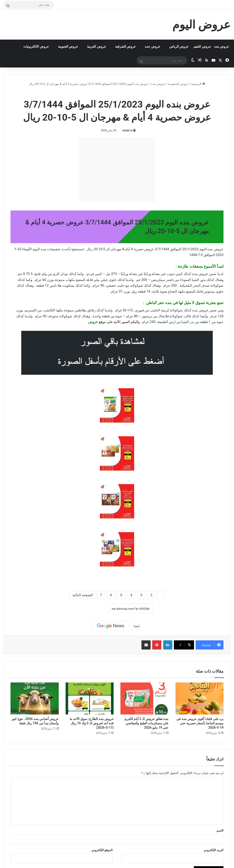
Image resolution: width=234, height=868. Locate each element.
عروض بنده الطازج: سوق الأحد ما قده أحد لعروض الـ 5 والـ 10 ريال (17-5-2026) (92, 723)
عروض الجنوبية (68, 46)
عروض (93, 322)
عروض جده (152, 46)
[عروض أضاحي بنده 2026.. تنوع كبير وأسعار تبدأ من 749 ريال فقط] (35, 698)
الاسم (220, 831)
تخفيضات (54, 249)
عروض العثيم (202, 46)
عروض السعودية (178, 84)
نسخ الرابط (94, 609)
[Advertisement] (117, 170)
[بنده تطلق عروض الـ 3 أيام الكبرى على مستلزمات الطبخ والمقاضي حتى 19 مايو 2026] (145, 698)
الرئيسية (198, 84)
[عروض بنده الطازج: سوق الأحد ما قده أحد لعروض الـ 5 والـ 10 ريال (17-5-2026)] (90, 698)
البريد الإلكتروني (214, 850)
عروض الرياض (179, 46)
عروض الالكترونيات (36, 46)
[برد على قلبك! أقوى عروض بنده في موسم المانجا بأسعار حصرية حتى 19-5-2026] (200, 698)
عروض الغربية (96, 46)
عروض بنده (222, 46)
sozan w (128, 130)
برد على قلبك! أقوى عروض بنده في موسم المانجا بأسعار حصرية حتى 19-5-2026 (200, 723)
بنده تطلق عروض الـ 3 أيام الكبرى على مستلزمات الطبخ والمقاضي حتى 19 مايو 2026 (146, 723)
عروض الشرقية (125, 46)
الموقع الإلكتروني (102, 850)
